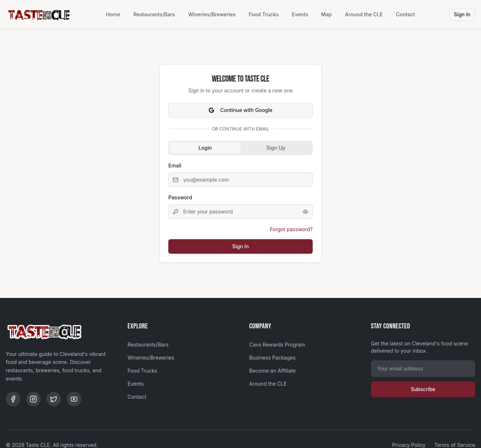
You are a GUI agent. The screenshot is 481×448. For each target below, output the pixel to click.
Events (300, 14)
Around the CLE (364, 14)
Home (113, 14)
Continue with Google (240, 110)
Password (180, 197)
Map (326, 14)
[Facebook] (13, 399)
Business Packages (272, 358)
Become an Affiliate (272, 371)
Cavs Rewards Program (277, 345)
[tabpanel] (240, 207)
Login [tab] (205, 148)
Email (175, 165)
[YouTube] (74, 399)
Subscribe (423, 389)
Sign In (462, 14)
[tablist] (240, 148)
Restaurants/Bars (154, 14)
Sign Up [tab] (276, 148)
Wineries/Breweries (212, 14)
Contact (405, 14)
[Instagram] (33, 399)
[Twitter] (54, 399)
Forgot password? (291, 229)
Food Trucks (264, 14)
